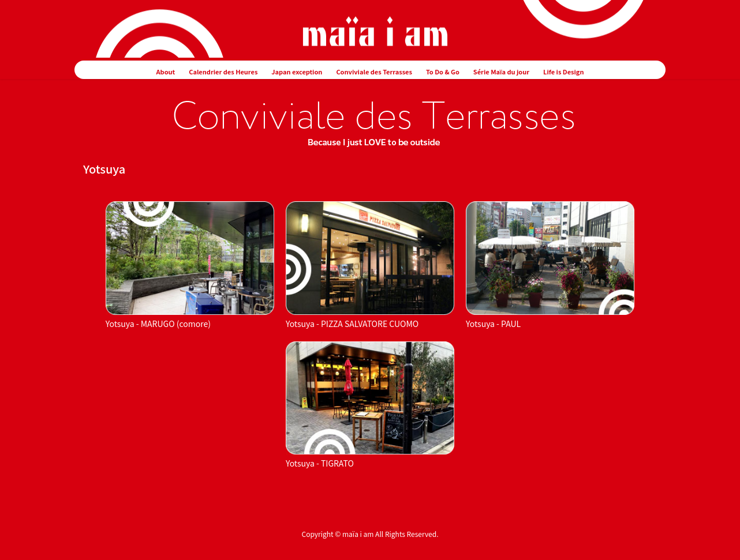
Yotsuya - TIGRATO (320, 463)
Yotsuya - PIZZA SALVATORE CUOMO (352, 324)
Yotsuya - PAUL (493, 324)
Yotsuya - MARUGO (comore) (158, 324)
